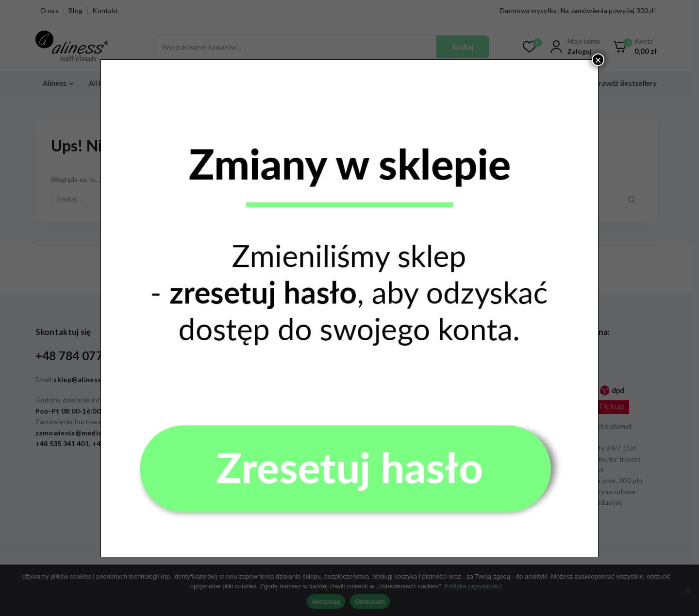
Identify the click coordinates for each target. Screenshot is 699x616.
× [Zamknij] (598, 60)
